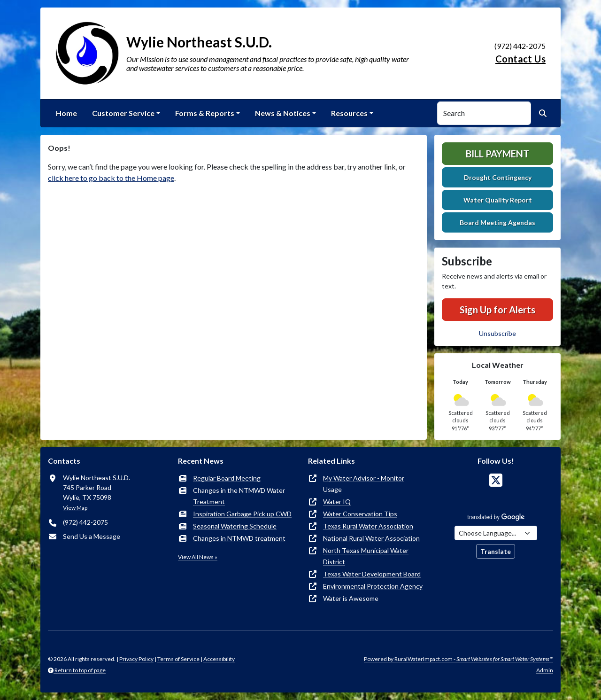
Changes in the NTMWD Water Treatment (239, 496)
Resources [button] (349, 113)
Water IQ (337, 502)
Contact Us (520, 59)
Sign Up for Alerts (497, 310)
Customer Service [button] (123, 113)
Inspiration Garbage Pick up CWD (242, 514)
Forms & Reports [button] (205, 113)
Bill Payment (497, 154)
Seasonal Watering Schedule (235, 526)
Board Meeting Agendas (497, 222)
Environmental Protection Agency (373, 586)
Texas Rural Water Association (368, 526)
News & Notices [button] (283, 113)
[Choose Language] (496, 533)
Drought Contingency (498, 177)
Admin (545, 670)
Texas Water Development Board (372, 574)
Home (66, 113)
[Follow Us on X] (496, 480)
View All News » (198, 557)
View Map (75, 508)
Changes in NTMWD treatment (239, 538)
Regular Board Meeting (227, 478)
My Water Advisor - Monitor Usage (364, 484)
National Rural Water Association (371, 538)
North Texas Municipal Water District (366, 556)
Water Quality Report (498, 200)
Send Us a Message (92, 536)
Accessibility (219, 659)
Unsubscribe (497, 333)
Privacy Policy (136, 659)
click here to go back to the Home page (111, 178)
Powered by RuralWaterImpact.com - (458, 659)
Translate (496, 551)
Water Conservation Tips (360, 514)
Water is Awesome (351, 598)
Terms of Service (178, 659)
